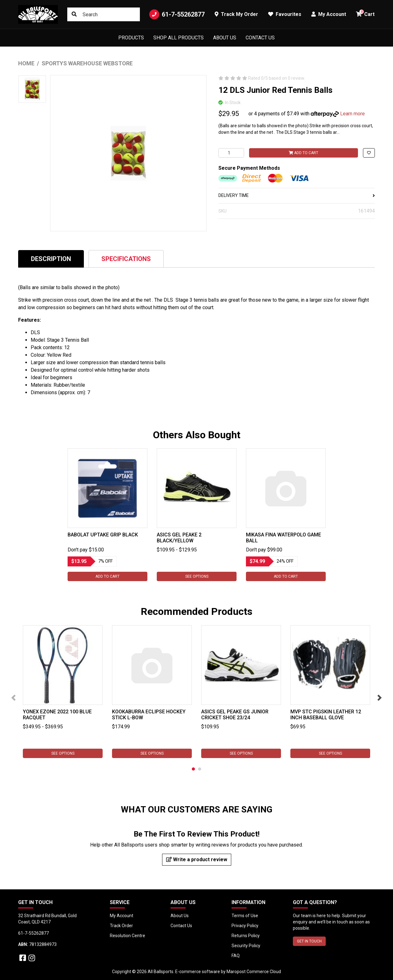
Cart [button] (365, 13)
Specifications (126, 259)
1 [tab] (193, 769)
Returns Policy (246, 936)
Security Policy (246, 946)
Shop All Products (179, 38)
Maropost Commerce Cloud (254, 972)
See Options (196, 576)
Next (380, 698)
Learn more (352, 114)
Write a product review (197, 859)
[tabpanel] (107, 515)
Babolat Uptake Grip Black (103, 535)
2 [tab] (200, 769)
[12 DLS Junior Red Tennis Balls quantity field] (231, 153)
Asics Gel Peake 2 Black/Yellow (179, 538)
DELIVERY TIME (297, 195)
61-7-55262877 (177, 14)
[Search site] (74, 14)
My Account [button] (329, 14)
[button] (369, 153)
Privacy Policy (245, 926)
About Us (225, 38)
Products (131, 38)
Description (51, 259)
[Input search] (104, 14)
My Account (122, 916)
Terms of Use (245, 916)
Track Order (121, 926)
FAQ (236, 956)
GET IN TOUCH (309, 941)
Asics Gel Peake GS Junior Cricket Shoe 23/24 (235, 715)
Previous (13, 698)
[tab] (51, 259)
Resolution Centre (128, 936)
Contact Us (260, 38)
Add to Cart (304, 153)
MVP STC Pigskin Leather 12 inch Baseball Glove (326, 715)
